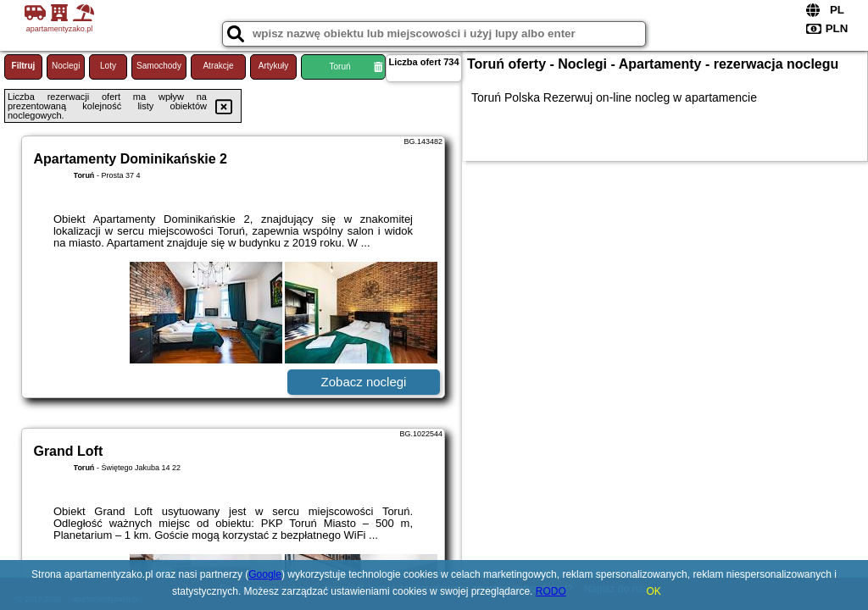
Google (265, 574)
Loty (108, 66)
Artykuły (274, 66)
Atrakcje (218, 66)
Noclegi (66, 66)
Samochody (159, 66)
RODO (551, 591)
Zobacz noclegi (364, 382)
